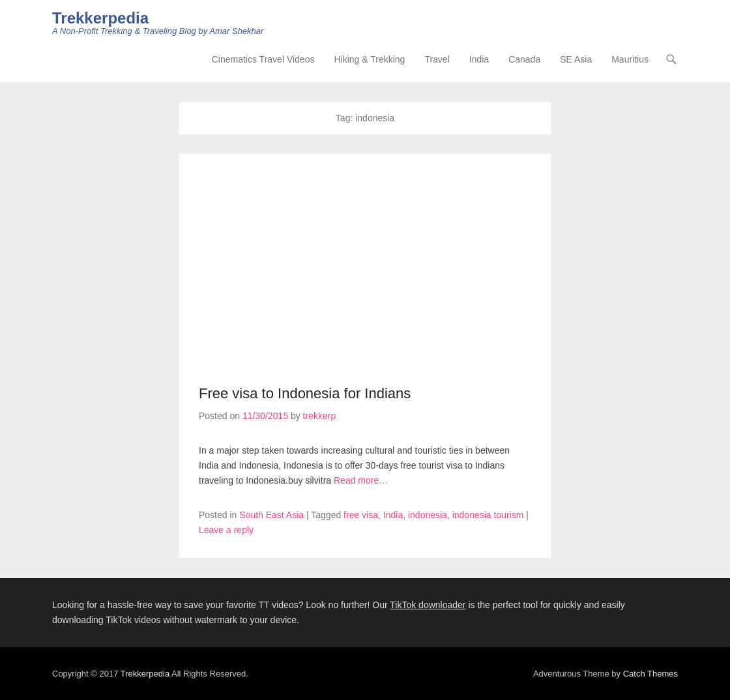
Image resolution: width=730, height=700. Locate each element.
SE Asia (576, 59)
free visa (361, 515)
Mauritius (630, 59)
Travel (437, 59)
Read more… (361, 480)
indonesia (428, 515)
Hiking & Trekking (369, 59)
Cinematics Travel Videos (263, 59)
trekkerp (320, 416)
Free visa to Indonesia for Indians (305, 393)
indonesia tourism (488, 515)
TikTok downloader (428, 605)
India (479, 59)
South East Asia (271, 515)
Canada (524, 59)
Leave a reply (226, 530)
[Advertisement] (365, 271)
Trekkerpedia (100, 18)
